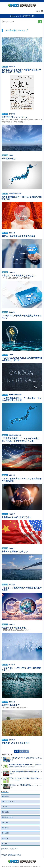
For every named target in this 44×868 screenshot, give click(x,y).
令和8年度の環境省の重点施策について (22, 765)
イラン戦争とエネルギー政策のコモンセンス (25, 758)
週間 (17, 751)
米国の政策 (5, 828)
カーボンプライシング (9, 802)
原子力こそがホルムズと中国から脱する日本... (24, 778)
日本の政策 (5, 833)
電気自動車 (5, 796)
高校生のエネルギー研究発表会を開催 (22, 16)
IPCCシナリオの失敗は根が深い (21, 785)
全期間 (27, 751)
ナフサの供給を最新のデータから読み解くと (25, 771)
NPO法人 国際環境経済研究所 (11, 855)
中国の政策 (5, 838)
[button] (38, 11)
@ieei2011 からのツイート (10, 849)
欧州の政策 (5, 823)
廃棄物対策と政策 (7, 817)
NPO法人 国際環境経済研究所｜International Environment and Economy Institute (22, 6)
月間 (22, 751)
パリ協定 (5, 807)
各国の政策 (5, 812)
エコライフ (5, 844)
